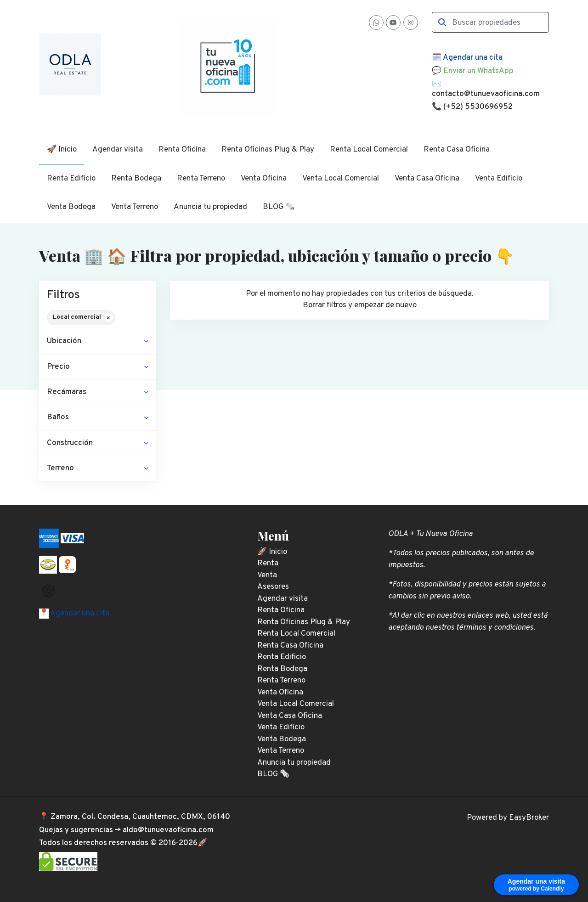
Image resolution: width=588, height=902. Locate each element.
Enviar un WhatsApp (478, 71)
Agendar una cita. (80, 614)
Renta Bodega (136, 179)
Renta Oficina (182, 150)
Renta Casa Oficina (457, 150)
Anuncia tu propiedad (210, 207)
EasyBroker (529, 818)
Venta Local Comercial (341, 179)
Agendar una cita (473, 58)
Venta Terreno (135, 207)
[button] (98, 341)
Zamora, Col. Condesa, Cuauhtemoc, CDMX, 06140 (140, 817)
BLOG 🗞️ (279, 207)
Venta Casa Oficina (427, 179)
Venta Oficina (264, 179)
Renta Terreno (201, 179)
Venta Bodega (71, 207)
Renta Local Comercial (369, 150)
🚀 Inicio (62, 150)
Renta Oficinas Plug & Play (268, 150)
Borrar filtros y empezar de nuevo (360, 305)
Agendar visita (118, 150)
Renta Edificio (71, 179)
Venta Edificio (499, 179)
